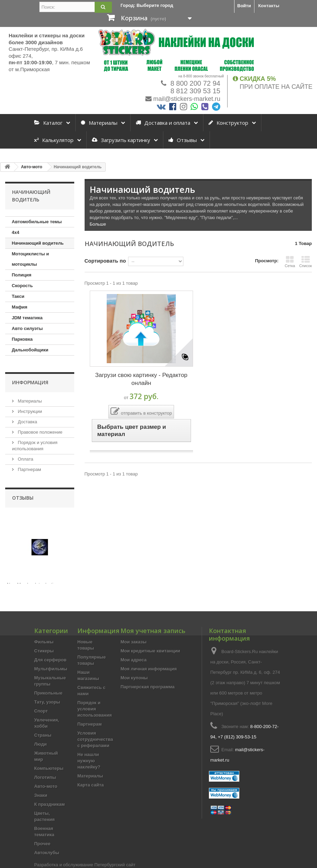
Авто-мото (46, 786)
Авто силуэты (27, 328)
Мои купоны (134, 678)
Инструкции (29, 411)
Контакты (269, 6)
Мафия (20, 307)
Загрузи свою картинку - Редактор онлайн (141, 379)
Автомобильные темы (37, 222)
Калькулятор (54, 140)
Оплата (25, 459)
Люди (40, 744)
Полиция (22, 275)
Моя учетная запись (153, 631)
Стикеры (44, 651)
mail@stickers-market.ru (187, 99)
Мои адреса (133, 660)
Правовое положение (40, 432)
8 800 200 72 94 (194, 83)
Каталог (48, 123)
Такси (18, 296)
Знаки (41, 795)
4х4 (16, 232)
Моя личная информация (149, 669)
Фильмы (44, 642)
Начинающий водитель (38, 243)
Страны (43, 735)
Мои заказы (133, 642)
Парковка (22, 339)
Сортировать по (105, 261)
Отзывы (183, 140)
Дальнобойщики (30, 350)
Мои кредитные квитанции (150, 651)
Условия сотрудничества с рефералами (95, 739)
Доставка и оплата (163, 123)
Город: (147, 5)
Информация (30, 382)
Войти (244, 6)
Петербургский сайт (115, 865)
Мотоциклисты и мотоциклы (30, 259)
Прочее (42, 844)
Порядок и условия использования (95, 709)
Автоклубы (47, 853)
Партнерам (29, 469)
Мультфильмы (51, 669)
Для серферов (50, 660)
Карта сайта (91, 785)
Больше (98, 224)
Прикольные (48, 693)
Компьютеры (49, 768)
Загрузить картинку (121, 140)
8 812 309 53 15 (194, 91)
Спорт (41, 711)
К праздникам (50, 804)
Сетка (290, 262)
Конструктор (228, 123)
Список (305, 262)
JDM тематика (27, 318)
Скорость (22, 286)
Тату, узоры (47, 702)
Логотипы (45, 777)
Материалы (99, 123)
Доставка (27, 422)
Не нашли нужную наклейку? (89, 761)
